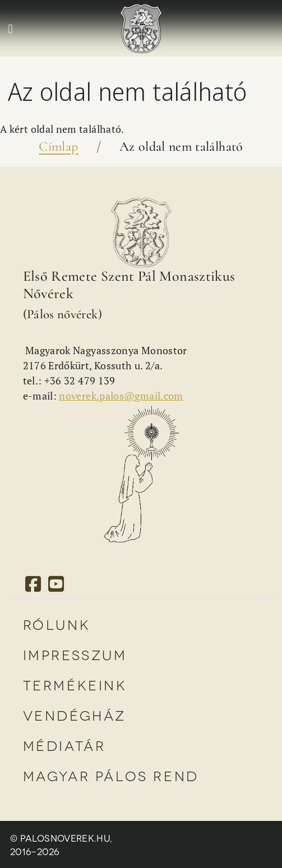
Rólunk (57, 624)
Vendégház (75, 715)
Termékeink (75, 684)
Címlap (58, 147)
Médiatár (64, 745)
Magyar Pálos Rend (111, 775)
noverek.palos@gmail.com (121, 396)
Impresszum (75, 654)
